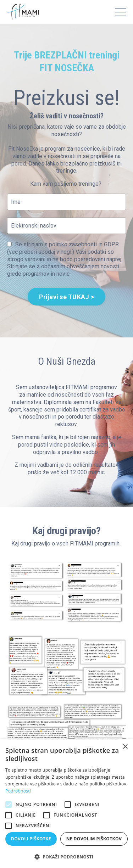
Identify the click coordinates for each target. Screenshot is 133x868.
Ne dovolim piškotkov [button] (94, 839)
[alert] (66, 804)
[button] (66, 856)
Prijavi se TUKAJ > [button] (66, 297)
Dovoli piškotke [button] (31, 839)
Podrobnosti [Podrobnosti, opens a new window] (18, 791)
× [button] (125, 747)
